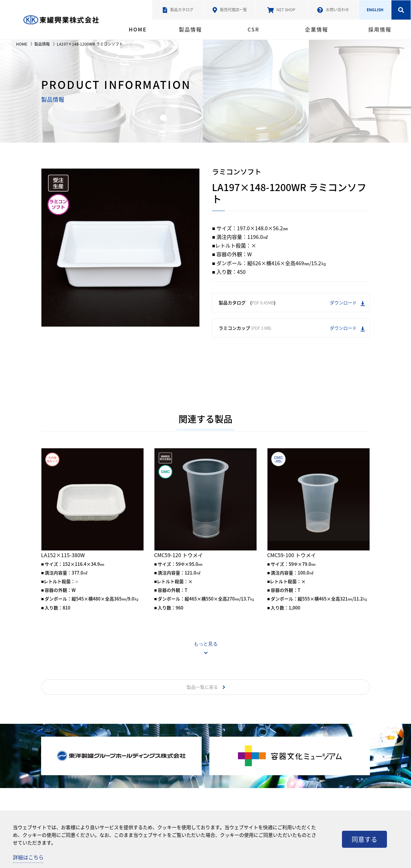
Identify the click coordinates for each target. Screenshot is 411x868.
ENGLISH (375, 10)
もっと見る (206, 644)
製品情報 (190, 29)
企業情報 (317, 29)
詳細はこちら (28, 857)
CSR (253, 29)
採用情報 (380, 29)
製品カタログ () (292, 303)
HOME (138, 29)
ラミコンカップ (292, 328)
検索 (401, 10)
